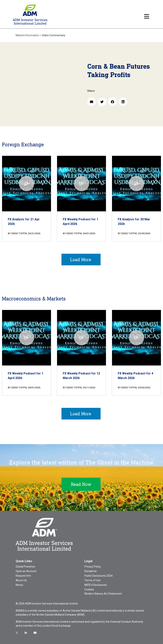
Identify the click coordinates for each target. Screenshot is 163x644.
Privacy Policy (93, 567)
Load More (81, 260)
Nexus (19, 585)
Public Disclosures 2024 (98, 576)
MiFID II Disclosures (96, 585)
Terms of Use (92, 580)
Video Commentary (54, 35)
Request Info (23, 576)
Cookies (89, 589)
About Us (21, 580)
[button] (92, 102)
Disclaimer (91, 571)
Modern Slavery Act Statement (103, 594)
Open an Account (26, 571)
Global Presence (25, 567)
